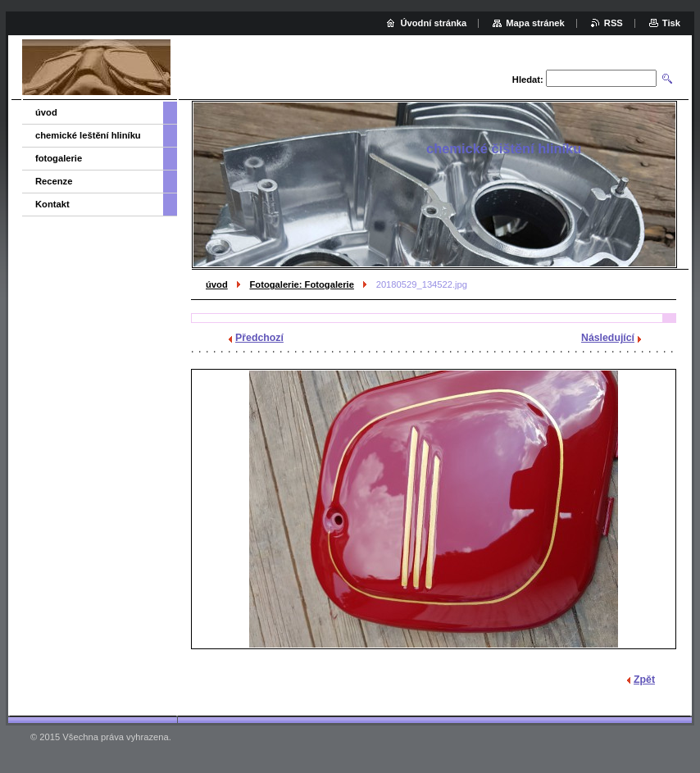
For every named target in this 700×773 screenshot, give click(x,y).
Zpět (644, 680)
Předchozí (259, 338)
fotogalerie (59, 158)
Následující (608, 338)
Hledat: (528, 80)
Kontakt (52, 204)
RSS (614, 23)
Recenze (54, 181)
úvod (217, 284)
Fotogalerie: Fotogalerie (301, 284)
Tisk (671, 23)
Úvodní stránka (433, 23)
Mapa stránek (535, 23)
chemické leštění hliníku (88, 135)
